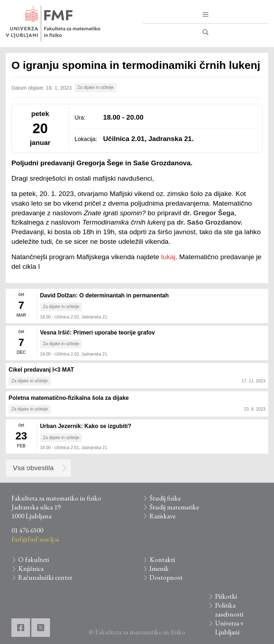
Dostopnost (166, 577)
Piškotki (226, 596)
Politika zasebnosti (229, 610)
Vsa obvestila (33, 468)
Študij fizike (165, 498)
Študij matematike (174, 507)
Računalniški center (45, 577)
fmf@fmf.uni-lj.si (35, 539)
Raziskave (163, 516)
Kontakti (162, 560)
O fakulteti (34, 560)
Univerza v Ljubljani (229, 628)
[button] (205, 15)
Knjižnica (31, 568)
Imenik (159, 568)
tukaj (168, 257)
